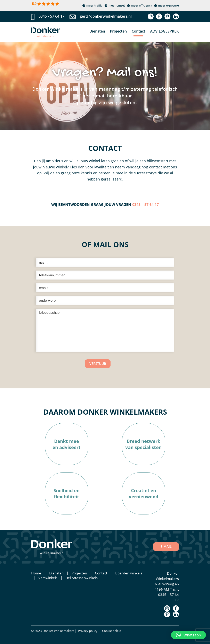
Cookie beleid (112, 631)
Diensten (97, 31)
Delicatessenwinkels (82, 578)
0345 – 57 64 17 (146, 204)
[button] (188, 635)
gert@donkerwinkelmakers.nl (106, 16)
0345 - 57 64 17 (51, 16)
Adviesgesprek (164, 31)
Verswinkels (48, 578)
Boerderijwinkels (129, 573)
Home (36, 573)
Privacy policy (88, 631)
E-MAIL (166, 547)
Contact (138, 31)
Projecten (118, 31)
